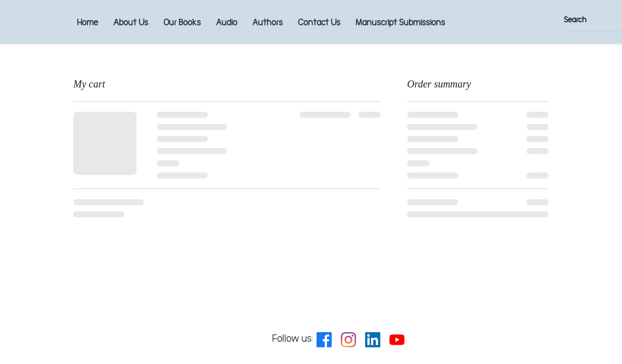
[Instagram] (348, 340)
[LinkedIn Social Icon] (373, 340)
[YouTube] (397, 340)
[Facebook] (324, 340)
